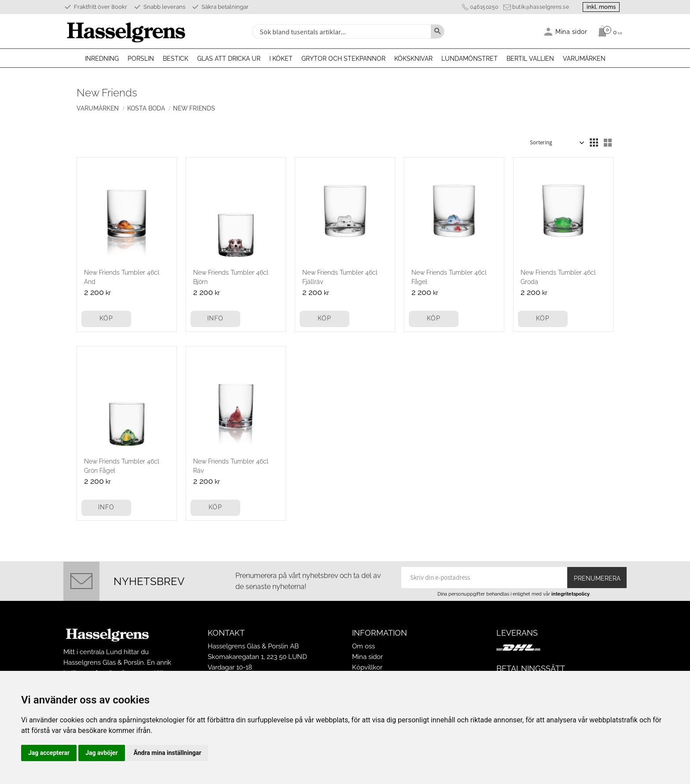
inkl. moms (601, 7)
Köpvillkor (367, 667)
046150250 (484, 7)
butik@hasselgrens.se (541, 7)
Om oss (363, 646)
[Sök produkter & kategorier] (341, 31)
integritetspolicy (571, 594)
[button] (594, 143)
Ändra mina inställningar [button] (168, 753)
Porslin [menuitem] (141, 59)
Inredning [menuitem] (102, 59)
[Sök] (437, 31)
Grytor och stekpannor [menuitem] (343, 59)
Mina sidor (367, 657)
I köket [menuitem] (281, 59)
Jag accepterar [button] (49, 753)
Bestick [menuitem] (176, 59)
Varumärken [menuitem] (584, 59)
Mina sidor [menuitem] (571, 31)
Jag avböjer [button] (101, 753)
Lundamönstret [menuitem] (470, 59)
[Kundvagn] (608, 31)
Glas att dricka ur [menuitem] (229, 59)
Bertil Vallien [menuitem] (530, 59)
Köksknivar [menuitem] (413, 59)
